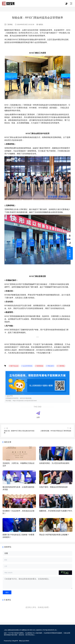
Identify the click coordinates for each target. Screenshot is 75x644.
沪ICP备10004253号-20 (49, 630)
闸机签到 (51, 366)
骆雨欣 (40, 24)
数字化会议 (14, 366)
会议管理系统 (28, 366)
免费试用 (70, 253)
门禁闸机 (9, 24)
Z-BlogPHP (15, 641)
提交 (7, 592)
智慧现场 (40, 366)
